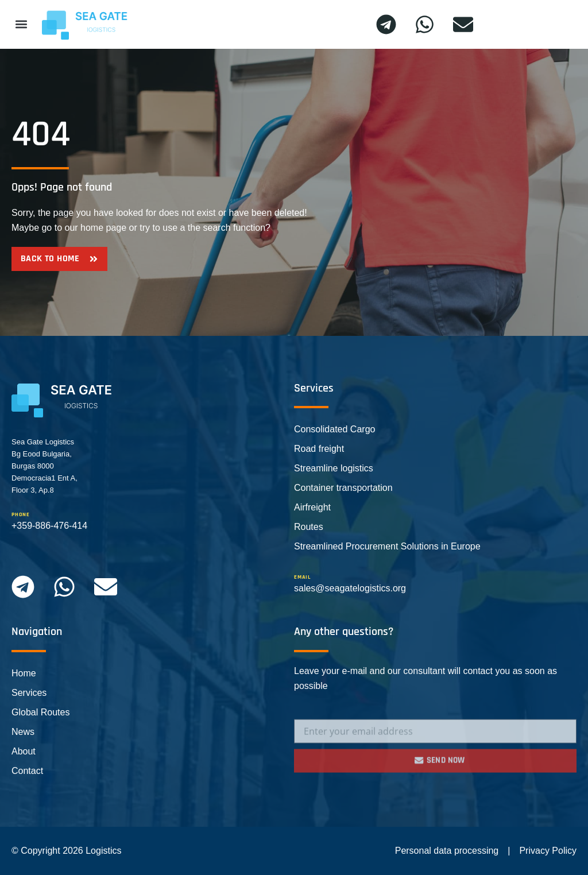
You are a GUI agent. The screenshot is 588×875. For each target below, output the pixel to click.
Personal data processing (447, 851)
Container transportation (343, 488)
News (23, 732)
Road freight (319, 449)
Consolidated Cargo (334, 429)
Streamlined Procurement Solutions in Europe (387, 546)
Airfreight (312, 507)
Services (29, 693)
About (24, 751)
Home (24, 673)
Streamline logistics (334, 468)
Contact (27, 771)
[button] (21, 24)
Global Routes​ (40, 712)
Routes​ (309, 527)
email (302, 577)
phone (21, 514)
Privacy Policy (548, 851)
